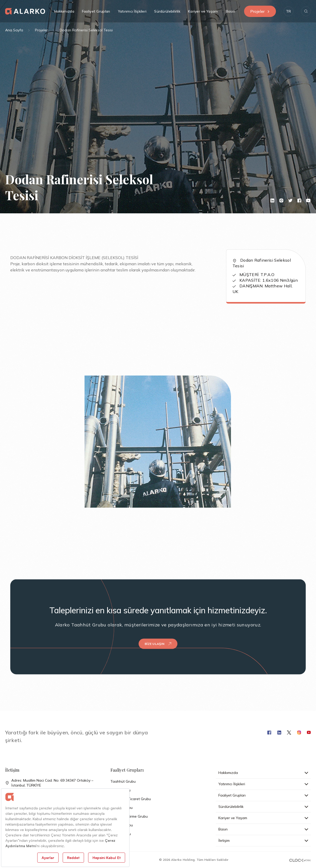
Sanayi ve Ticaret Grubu (131, 799)
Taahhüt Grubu (123, 781)
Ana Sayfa (14, 30)
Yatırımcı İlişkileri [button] (132, 11)
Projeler (260, 11)
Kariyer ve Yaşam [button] (203, 11)
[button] (289, 11)
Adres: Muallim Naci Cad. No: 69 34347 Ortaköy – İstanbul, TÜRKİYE (49, 783)
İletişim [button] (263, 840)
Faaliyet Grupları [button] (96, 11)
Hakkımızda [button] (64, 11)
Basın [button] (230, 11)
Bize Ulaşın (158, 634)
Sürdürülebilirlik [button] (167, 11)
